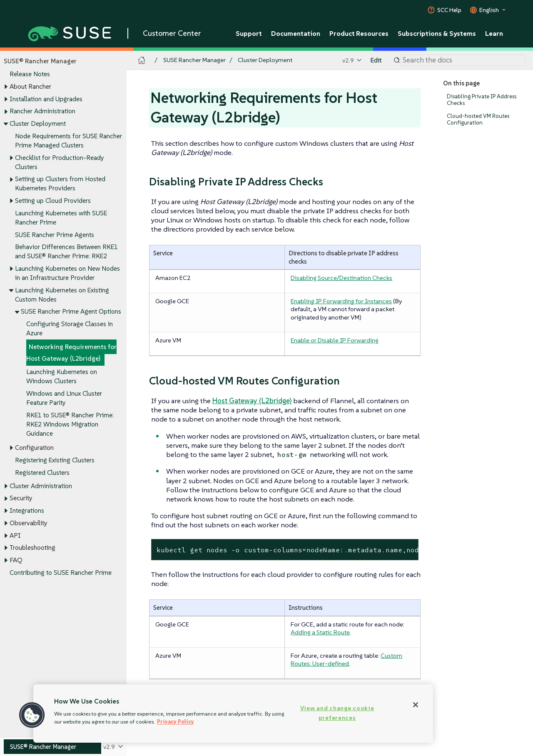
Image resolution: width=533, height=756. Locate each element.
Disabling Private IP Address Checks (482, 100)
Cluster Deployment (38, 124)
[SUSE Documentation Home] (142, 61)
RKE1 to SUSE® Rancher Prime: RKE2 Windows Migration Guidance (70, 424)
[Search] (463, 60)
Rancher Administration (42, 111)
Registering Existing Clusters (55, 460)
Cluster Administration (41, 486)
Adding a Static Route (320, 632)
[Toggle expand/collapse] (6, 87)
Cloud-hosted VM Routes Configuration (478, 119)
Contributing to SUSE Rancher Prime (61, 573)
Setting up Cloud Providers (53, 201)
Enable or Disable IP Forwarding (335, 340)
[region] (233, 714)
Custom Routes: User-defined (346, 660)
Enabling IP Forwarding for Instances (341, 301)
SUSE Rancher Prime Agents (55, 235)
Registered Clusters (42, 473)
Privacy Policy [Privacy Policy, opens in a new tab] (176, 722)
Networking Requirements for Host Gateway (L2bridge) (71, 353)
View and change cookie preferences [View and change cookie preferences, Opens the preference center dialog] (337, 713)
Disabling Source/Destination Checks (341, 278)
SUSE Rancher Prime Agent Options (71, 312)
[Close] (416, 705)
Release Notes (30, 74)
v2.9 (348, 60)
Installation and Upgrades (46, 99)
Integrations (27, 510)
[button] (32, 715)
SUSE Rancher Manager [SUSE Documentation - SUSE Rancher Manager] (194, 60)
